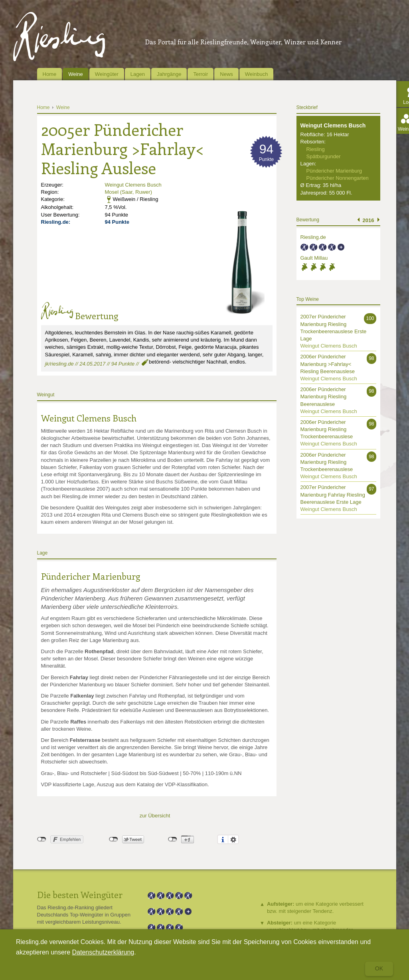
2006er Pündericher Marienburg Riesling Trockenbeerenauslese (327, 429)
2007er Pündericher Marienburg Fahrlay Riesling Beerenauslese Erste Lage (333, 494)
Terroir (201, 74)
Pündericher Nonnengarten (338, 178)
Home (50, 74)
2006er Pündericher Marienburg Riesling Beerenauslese (324, 397)
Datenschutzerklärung (103, 952)
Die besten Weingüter (80, 895)
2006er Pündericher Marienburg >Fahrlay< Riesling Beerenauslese (328, 364)
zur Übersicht (155, 816)
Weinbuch (257, 74)
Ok (379, 968)
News (226, 74)
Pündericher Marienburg (91, 576)
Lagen (138, 74)
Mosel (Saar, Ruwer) (128, 192)
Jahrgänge (169, 74)
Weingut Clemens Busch (133, 185)
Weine (76, 74)
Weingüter (107, 74)
